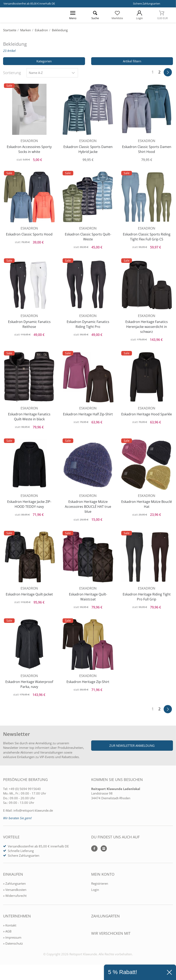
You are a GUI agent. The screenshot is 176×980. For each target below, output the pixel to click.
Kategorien (44, 61)
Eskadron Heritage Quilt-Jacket (29, 599)
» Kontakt (10, 933)
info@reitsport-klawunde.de (33, 819)
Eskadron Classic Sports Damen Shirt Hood (147, 148)
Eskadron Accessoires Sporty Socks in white (29, 148)
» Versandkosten (15, 898)
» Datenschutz (13, 952)
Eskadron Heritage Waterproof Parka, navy (29, 690)
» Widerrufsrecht (15, 904)
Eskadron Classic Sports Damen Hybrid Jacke (88, 148)
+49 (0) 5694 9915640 (25, 797)
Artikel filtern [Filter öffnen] (132, 61)
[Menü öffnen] (73, 15)
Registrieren (100, 892)
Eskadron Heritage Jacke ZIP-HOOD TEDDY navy (29, 508)
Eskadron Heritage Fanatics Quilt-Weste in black (29, 419)
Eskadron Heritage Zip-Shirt (88, 688)
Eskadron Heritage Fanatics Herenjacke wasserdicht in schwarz (147, 328)
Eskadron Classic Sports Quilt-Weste (88, 237)
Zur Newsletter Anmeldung (132, 754)
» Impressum (12, 946)
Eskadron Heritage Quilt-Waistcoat (88, 601)
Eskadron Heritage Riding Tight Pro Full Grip (147, 601)
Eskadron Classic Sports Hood (29, 234)
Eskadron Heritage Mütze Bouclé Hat (147, 508)
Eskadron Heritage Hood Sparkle (147, 419)
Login (95, 898)
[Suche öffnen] (95, 15)
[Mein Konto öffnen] (140, 15)
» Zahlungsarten (14, 892)
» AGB (7, 940)
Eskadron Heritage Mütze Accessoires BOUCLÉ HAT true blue (88, 510)
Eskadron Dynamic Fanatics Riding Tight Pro (88, 325)
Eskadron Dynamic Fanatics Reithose (29, 325)
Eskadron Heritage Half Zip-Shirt (88, 419)
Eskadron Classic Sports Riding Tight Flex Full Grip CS (147, 237)
